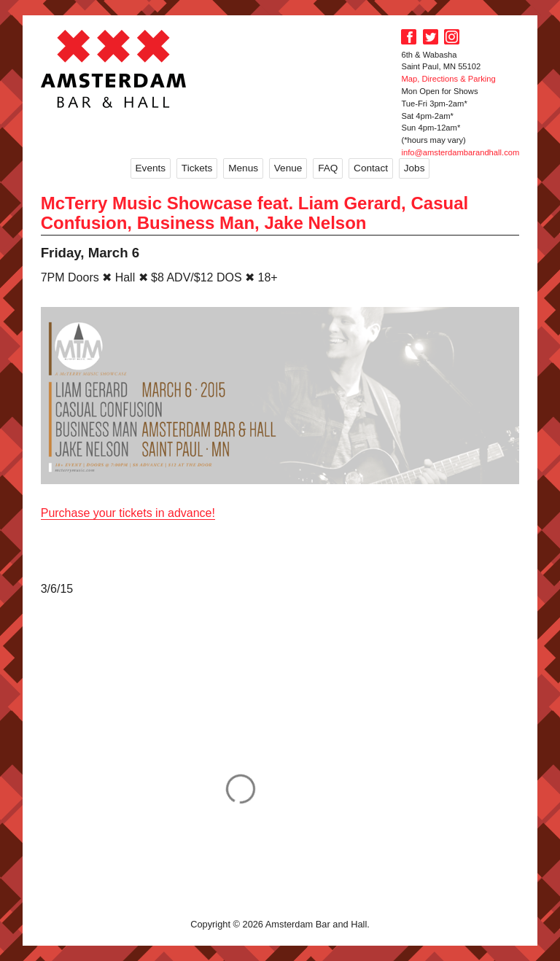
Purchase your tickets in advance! (128, 513)
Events (151, 168)
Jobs (415, 168)
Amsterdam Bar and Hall (114, 69)
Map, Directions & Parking (448, 79)
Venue (288, 168)
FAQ (328, 168)
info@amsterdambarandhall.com (460, 152)
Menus (243, 168)
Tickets (197, 168)
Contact (371, 168)
